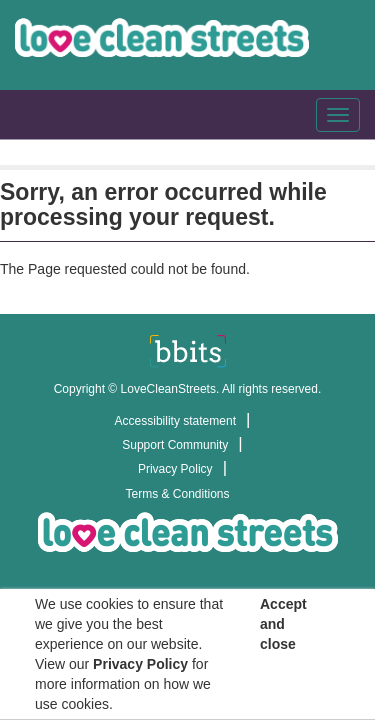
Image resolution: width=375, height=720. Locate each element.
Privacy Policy (175, 469)
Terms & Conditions (177, 494)
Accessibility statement (175, 421)
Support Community (175, 445)
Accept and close (283, 624)
